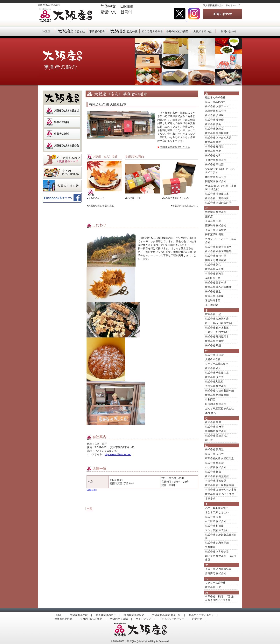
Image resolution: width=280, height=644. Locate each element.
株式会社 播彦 (213, 472)
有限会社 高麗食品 (216, 230)
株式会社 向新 (213, 517)
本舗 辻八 (211, 413)
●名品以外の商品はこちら (184, 206)
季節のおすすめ (62, 173)
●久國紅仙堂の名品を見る (100, 206)
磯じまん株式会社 (215, 97)
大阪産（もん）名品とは (71, 31)
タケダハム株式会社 (217, 364)
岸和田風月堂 (213, 278)
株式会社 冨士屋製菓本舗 (219, 485)
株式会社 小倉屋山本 (217, 194)
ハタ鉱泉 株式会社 (216, 467)
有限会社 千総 (213, 314)
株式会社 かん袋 (214, 269)
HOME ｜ (61, 615)
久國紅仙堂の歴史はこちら (175, 147)
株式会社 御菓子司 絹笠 (218, 247)
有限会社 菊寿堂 (214, 274)
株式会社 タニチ (214, 377)
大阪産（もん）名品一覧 (123, 31)
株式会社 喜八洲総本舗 (218, 287)
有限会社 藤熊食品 (216, 481)
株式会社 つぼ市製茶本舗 (219, 391)
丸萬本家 (210, 547)
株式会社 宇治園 (214, 164)
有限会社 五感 (213, 221)
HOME (46, 31)
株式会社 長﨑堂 (214, 427)
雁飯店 (209, 217)
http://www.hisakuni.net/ (118, 454)
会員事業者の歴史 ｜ (136, 615)
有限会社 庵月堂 (214, 147)
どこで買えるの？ (62, 160)
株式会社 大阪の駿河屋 (218, 203)
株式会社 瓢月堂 (214, 449)
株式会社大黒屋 (214, 382)
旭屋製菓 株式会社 (216, 111)
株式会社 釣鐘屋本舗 (217, 395)
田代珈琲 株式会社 (216, 404)
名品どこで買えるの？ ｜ (204, 615)
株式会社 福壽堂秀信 (217, 476)
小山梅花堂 (211, 305)
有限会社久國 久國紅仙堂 (219, 458)
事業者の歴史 (62, 134)
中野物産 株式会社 (216, 431)
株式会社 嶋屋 (213, 346)
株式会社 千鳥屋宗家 (217, 373)
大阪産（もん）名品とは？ (62, 110)
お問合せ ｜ (200, 619)
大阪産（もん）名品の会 (62, 145)
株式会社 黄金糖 (214, 120)
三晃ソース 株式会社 (217, 332)
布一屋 (209, 440)
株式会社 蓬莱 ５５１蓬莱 (220, 494)
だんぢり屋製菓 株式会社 (219, 408)
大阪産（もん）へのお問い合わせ (229, 31)
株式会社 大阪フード (217, 106)
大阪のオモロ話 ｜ (121, 619)
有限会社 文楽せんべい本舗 (221, 490)
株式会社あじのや (215, 102)
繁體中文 (108, 12)
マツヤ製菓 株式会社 (217, 530)
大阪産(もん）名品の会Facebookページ (62, 199)
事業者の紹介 (62, 122)
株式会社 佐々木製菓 (217, 328)
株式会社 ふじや (214, 454)
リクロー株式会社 (215, 583)
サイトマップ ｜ (146, 619)
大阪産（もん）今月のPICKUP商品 (177, 31)
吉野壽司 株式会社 (216, 573)
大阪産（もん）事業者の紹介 (97, 31)
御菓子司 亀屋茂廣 (216, 260)
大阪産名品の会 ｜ (66, 619)
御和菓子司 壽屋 (214, 234)
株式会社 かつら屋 (216, 256)
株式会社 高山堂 (214, 355)
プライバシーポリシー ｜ (174, 619)
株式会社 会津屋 (214, 115)
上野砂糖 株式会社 (216, 160)
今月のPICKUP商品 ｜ (94, 619)
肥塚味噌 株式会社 (216, 225)
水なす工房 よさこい (217, 512)
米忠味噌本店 (213, 300)
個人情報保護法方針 (213, 5)
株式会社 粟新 (213, 124)
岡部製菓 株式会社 (216, 177)
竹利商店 (210, 400)
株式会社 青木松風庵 (217, 133)
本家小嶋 (210, 499)
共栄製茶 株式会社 (216, 212)
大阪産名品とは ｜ (81, 615)
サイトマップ (233, 5)
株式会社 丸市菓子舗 (217, 543)
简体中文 (108, 6)
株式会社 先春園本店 (217, 319)
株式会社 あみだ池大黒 (218, 138)
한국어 (126, 12)
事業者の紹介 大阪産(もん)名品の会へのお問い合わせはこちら (222, 14)
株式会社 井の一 (214, 151)
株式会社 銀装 (213, 291)
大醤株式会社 (213, 359)
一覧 (89, 508)
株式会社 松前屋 (214, 526)
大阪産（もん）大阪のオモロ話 (203, 31)
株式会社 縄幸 (213, 422)
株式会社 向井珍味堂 (217, 552)
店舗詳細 (92, 490)
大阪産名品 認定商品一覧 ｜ (169, 615)
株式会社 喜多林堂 (216, 283)
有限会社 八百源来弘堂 (218, 569)
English (129, 6)
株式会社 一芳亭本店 (217, 198)
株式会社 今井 (213, 156)
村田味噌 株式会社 (216, 521)
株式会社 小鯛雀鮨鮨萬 (218, 251)
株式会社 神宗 (213, 265)
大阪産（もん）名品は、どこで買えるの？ (152, 31)
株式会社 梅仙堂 (214, 463)
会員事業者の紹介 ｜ (108, 615)
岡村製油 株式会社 (216, 181)
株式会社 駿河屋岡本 (217, 337)
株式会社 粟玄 (213, 142)
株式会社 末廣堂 (214, 341)
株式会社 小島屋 (214, 296)
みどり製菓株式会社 (217, 508)
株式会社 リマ (213, 587)
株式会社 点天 (213, 368)
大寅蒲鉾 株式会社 (216, 386)
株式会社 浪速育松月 (217, 436)
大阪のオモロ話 (62, 186)
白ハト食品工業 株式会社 (219, 323)
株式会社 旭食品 (214, 129)
